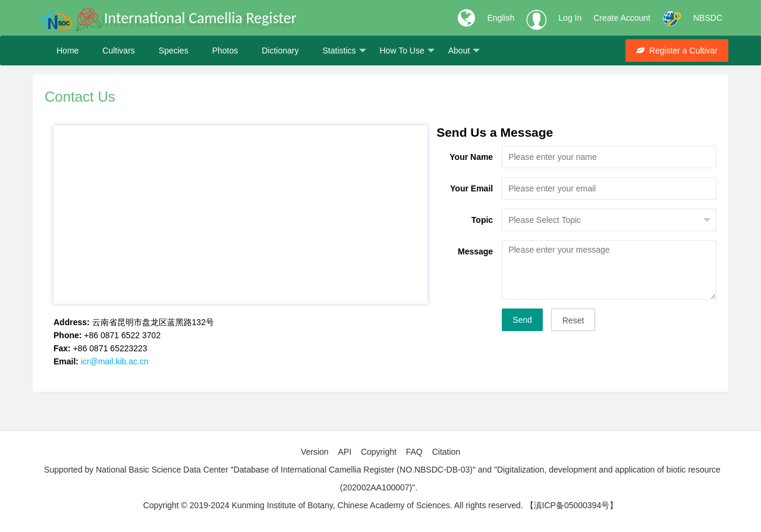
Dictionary (280, 51)
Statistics (344, 51)
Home (67, 51)
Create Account (622, 18)
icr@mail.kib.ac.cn (115, 361)
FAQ (414, 452)
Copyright (379, 452)
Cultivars (118, 51)
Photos (225, 51)
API (345, 452)
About (464, 51)
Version (315, 452)
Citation (446, 452)
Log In (570, 18)
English (501, 18)
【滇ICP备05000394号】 (572, 505)
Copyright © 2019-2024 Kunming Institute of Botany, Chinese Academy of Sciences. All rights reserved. (333, 505)
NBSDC (708, 18)
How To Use (407, 51)
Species (174, 51)
